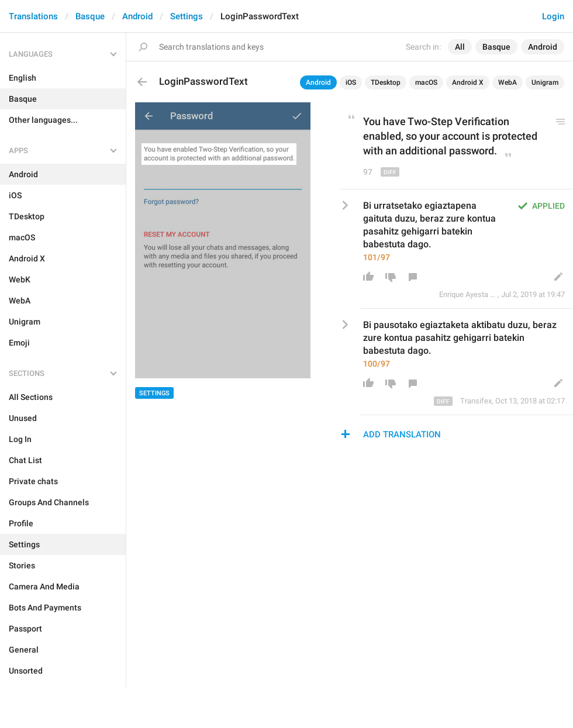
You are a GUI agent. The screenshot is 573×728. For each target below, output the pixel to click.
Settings (187, 16)
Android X (468, 82)
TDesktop (386, 82)
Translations (33, 16)
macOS (426, 82)
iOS (351, 82)
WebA (508, 82)
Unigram (545, 82)
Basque (90, 16)
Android (137, 16)
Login (553, 16)
